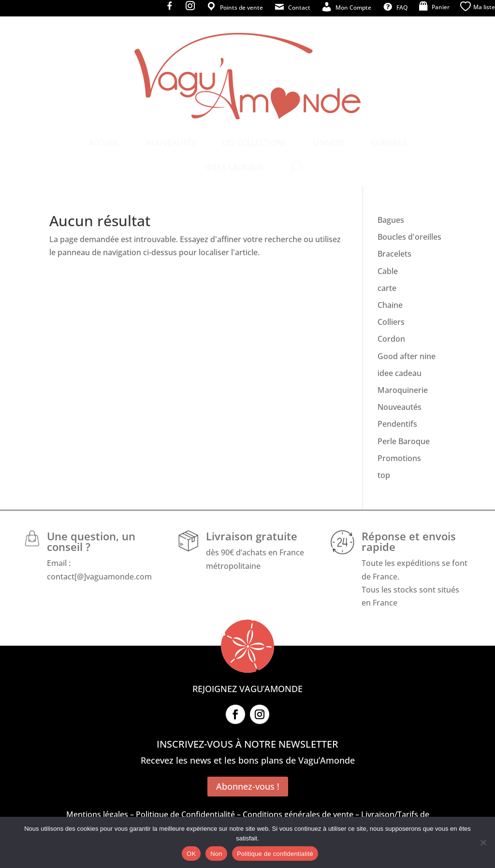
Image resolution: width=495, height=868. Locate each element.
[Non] (483, 842)
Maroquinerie (403, 390)
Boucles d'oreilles (409, 237)
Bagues (391, 220)
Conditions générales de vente (298, 814)
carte (387, 288)
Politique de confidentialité (275, 854)
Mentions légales (97, 814)
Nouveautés (400, 407)
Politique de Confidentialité (185, 814)
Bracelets (394, 254)
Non (216, 854)
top (384, 475)
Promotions (399, 458)
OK (191, 854)
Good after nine (407, 356)
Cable (388, 271)
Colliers (391, 322)
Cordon (391, 339)
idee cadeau (400, 373)
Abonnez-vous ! (248, 786)
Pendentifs (397, 424)
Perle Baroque (404, 441)
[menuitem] (104, 143)
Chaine (390, 305)
